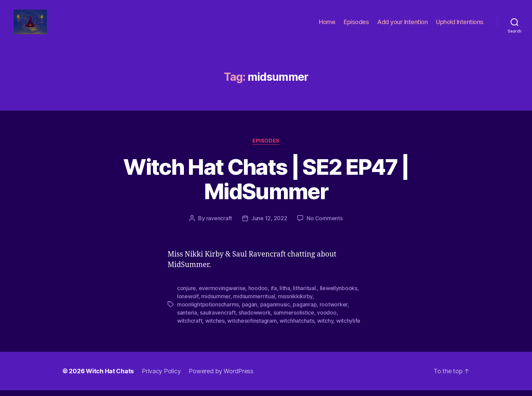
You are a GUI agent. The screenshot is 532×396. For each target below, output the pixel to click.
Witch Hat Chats (110, 377)
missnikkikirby (295, 302)
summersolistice (294, 318)
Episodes (356, 25)
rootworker (334, 310)
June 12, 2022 (269, 224)
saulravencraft (218, 318)
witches (215, 326)
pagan (250, 310)
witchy (325, 326)
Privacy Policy (161, 377)
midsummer (216, 302)
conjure (186, 294)
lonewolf (188, 302)
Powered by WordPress (221, 377)
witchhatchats (297, 326)
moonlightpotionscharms (208, 310)
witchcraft (190, 326)
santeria (187, 318)
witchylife (348, 326)
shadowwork (254, 318)
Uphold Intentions (460, 25)
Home (327, 25)
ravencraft (219, 224)
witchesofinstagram (252, 326)
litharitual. (305, 294)
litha (285, 294)
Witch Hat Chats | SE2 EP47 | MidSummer (266, 185)
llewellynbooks (339, 294)
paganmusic (275, 310)
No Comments (325, 224)
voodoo (327, 318)
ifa (274, 294)
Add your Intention (402, 25)
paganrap (305, 310)
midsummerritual (254, 302)
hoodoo (258, 294)
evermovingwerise (222, 294)
